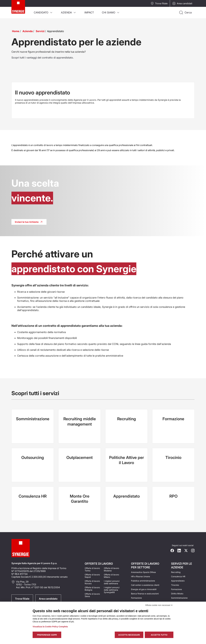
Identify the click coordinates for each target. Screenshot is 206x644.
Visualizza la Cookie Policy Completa (50, 627)
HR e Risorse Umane (140, 576)
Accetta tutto (159, 635)
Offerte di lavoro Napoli (92, 576)
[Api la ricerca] (185, 13)
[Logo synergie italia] (21, 9)
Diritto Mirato (177, 594)
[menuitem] (43, 13)
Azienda (28, 31)
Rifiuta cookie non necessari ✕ (159, 605)
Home (16, 31)
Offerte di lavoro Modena (111, 569)
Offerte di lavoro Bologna (92, 589)
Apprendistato (178, 581)
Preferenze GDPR (47, 635)
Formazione (136, 598)
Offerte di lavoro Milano (111, 576)
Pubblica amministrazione (143, 581)
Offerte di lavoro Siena (92, 595)
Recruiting (176, 572)
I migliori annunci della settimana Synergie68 (112, 590)
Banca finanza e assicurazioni (145, 594)
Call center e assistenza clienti (145, 585)
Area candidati (182, 3)
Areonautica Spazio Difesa (143, 572)
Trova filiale (159, 3)
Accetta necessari (129, 635)
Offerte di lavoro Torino (92, 569)
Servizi (40, 31)
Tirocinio (175, 585)
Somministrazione (179, 598)
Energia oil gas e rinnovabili (144, 589)
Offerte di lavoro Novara (92, 582)
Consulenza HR (178, 576)
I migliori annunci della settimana (112, 582)
